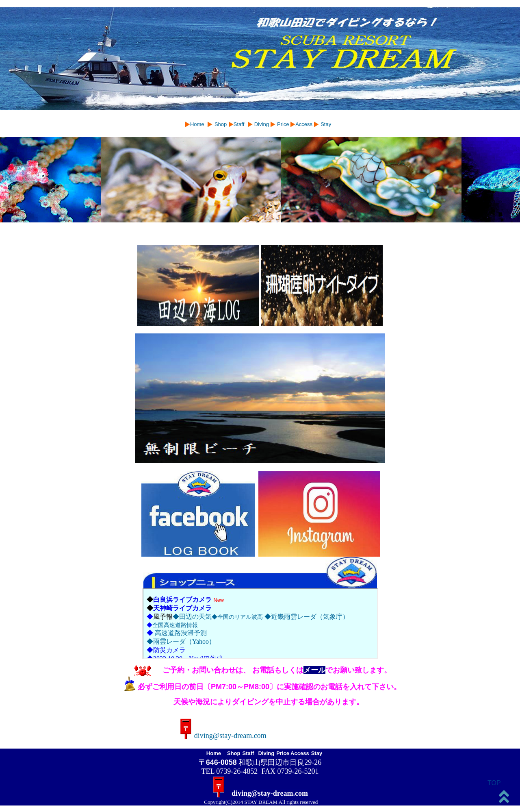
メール (314, 670)
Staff (239, 124)
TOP (494, 783)
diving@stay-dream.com (225, 736)
